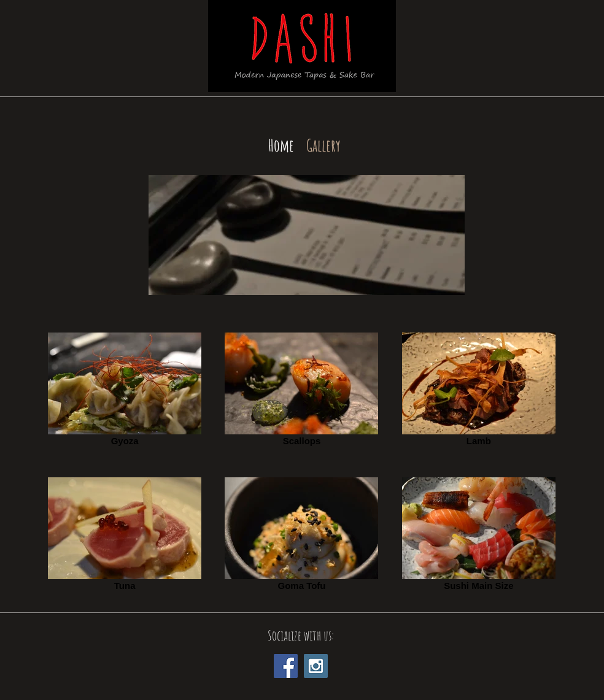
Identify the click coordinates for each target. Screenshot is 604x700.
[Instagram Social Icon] (316, 666)
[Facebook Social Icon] (286, 666)
